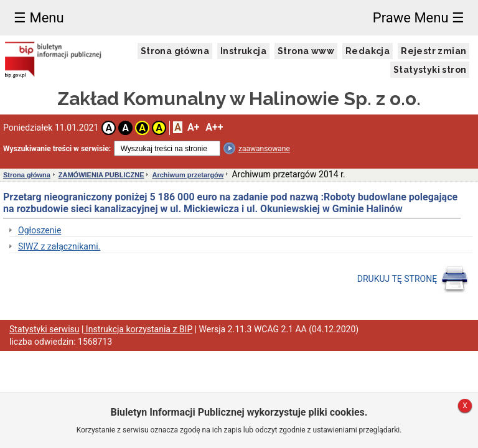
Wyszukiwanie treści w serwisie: (57, 149)
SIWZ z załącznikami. (59, 246)
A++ (214, 127)
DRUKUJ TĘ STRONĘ (413, 279)
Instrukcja (243, 51)
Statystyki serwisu (45, 329)
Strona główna (175, 51)
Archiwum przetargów (188, 175)
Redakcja (368, 51)
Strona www (306, 51)
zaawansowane (264, 149)
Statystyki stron (430, 70)
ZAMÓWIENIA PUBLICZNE (101, 175)
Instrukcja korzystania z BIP (138, 329)
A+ (193, 127)
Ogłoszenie (40, 230)
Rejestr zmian (433, 51)
